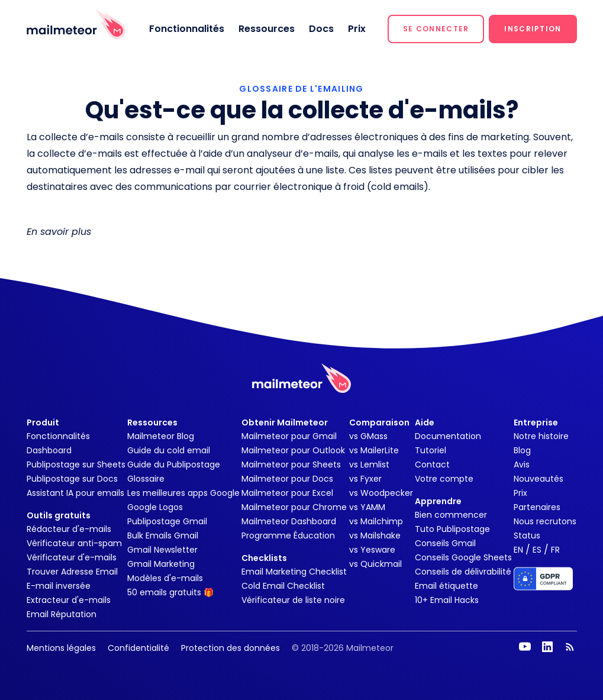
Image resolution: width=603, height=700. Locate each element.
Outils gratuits (59, 515)
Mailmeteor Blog (161, 436)
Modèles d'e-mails (165, 578)
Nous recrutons (545, 521)
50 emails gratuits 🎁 (170, 592)
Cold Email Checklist (283, 586)
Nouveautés (538, 479)
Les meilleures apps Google (183, 493)
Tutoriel (431, 450)
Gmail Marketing (161, 564)
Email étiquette (446, 586)
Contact (432, 464)
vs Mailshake (375, 536)
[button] (436, 29)
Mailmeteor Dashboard (289, 521)
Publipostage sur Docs (72, 479)
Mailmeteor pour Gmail (289, 436)
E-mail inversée (59, 586)
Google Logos (155, 507)
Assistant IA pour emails (75, 493)
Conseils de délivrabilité (463, 572)
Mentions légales (61, 648)
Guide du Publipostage (174, 464)
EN (518, 550)
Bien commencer (451, 515)
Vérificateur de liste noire (293, 600)
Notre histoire (541, 436)
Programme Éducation (288, 536)
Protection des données (230, 648)
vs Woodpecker (381, 493)
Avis (522, 464)
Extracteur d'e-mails (69, 600)
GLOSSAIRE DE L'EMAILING (301, 89)
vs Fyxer (365, 479)
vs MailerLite (374, 450)
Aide (425, 422)
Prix (357, 29)
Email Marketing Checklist (294, 572)
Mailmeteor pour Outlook (293, 450)
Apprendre (438, 501)
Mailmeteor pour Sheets (291, 464)
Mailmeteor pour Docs (287, 479)
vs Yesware (372, 550)
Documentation (448, 436)
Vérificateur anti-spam (74, 543)
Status (527, 536)
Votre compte (444, 479)
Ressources (267, 29)
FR (555, 550)
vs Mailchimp (376, 521)
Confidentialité (138, 648)
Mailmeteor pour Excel (287, 493)
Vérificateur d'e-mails (72, 557)
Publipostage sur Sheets (76, 464)
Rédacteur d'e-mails (69, 529)
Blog (522, 450)
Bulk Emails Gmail (163, 536)
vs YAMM (367, 507)
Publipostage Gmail (167, 521)
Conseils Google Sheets (463, 557)
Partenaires (537, 507)
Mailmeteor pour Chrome (294, 507)
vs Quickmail (375, 564)
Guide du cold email (169, 450)
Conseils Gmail (445, 543)
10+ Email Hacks (447, 600)
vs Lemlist (369, 464)
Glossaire (146, 479)
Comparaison (379, 422)
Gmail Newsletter (162, 550)
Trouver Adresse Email (72, 572)
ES (537, 550)
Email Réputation (62, 614)
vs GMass (368, 436)
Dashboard (49, 450)
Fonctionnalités (187, 29)
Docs (321, 29)
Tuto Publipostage (452, 529)
